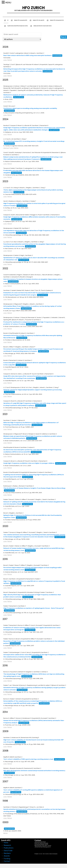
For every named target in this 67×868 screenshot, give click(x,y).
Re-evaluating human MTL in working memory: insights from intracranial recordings (34, 141)
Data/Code (8, 851)
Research (7, 845)
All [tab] (6, 20)
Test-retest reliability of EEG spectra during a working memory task (28, 759)
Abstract (6, 148)
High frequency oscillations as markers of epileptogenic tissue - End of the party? (34, 608)
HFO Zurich (33, 8)
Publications (9, 848)
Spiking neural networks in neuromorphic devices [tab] (41, 26)
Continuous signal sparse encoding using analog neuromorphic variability (30, 108)
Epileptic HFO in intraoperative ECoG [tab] (55, 20)
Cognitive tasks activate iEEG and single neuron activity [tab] (16, 26)
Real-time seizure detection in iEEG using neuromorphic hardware (27, 55)
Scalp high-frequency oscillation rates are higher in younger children (29, 463)
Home (6, 843)
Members (7, 853)
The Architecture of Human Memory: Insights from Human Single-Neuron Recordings (34, 488)
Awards (7, 856)
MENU (8, 3)
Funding (7, 859)
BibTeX (10, 60)
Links (5, 60)
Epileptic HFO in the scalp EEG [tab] (37, 20)
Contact (7, 861)
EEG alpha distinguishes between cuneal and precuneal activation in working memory (34, 771)
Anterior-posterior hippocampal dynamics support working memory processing (33, 390)
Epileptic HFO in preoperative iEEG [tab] (19, 20)
